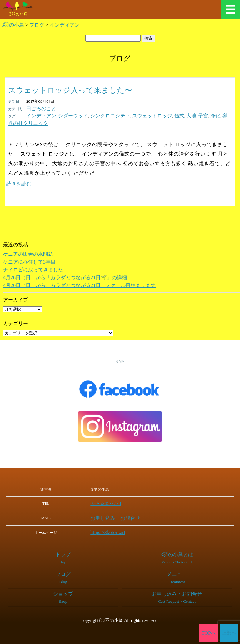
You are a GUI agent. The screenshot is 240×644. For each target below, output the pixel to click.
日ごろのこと (38, 108)
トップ (63, 548)
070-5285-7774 (115, 495)
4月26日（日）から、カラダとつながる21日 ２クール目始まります (79, 277)
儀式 (152, 115)
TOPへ (209, 633)
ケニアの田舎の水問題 (28, 246)
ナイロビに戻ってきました (33, 261)
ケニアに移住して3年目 (29, 253)
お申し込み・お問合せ (122, 508)
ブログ (63, 567)
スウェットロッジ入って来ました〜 (70, 90)
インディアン (38, 115)
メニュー (231, 9)
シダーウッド (65, 115)
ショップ (63, 587)
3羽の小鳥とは (177, 548)
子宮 (172, 115)
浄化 (182, 115)
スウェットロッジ (130, 115)
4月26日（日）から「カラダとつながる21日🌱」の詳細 (65, 269)
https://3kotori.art (116, 522)
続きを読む (19, 175)
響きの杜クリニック (207, 115)
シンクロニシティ (95, 115)
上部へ (229, 633)
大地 (162, 115)
